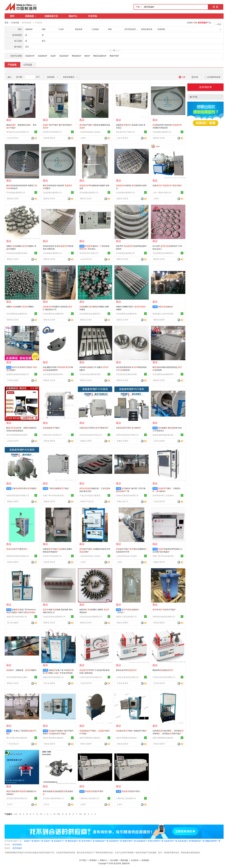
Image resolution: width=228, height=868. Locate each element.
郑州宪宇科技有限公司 (52, 132)
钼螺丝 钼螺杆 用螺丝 (20, 307)
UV (81, 814)
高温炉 (53, 56)
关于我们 (83, 860)
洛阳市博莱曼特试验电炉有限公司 (55, 738)
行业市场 (92, 16)
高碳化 (166, 307)
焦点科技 (117, 863)
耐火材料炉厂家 (157, 841)
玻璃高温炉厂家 (102, 841)
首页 (12, 16)
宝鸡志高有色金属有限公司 (54, 617)
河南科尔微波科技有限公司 (127, 495)
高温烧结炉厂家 (143, 841)
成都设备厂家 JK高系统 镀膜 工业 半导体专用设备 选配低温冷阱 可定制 (58, 673)
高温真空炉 (30, 56)
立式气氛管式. (17, 549)
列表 (195, 77)
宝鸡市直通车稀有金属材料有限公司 (18, 677)
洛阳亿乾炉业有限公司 (52, 435)
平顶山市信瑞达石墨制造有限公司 (91, 495)
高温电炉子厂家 (61, 841)
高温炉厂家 (29, 841)
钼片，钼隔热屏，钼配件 (21, 670)
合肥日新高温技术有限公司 (91, 435)
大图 (182, 77)
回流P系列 (94, 791)
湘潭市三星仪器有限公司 (126, 617)
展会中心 (73, 16)
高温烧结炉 (43, 56)
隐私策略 (124, 860)
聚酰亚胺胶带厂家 (213, 841)
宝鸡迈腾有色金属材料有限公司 (164, 253)
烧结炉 (87, 56)
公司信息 (28, 65)
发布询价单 (205, 87)
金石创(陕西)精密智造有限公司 (55, 374)
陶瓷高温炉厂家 (74, 841)
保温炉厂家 (49, 841)
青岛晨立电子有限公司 (125, 132)
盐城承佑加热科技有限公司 (18, 374)
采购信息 (31, 16)
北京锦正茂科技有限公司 (17, 798)
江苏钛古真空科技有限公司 (91, 677)
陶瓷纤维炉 (114, 56)
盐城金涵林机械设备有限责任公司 (164, 435)
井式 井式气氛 (164, 609)
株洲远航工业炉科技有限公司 (164, 314)
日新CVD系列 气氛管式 (94, 428)
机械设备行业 (51, 16)
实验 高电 (167, 185)
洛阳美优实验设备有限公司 (164, 617)
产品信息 (12, 65)
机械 (82, 246)
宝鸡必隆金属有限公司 (162, 132)
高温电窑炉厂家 (115, 841)
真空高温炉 (17, 844)
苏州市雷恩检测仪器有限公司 (18, 435)
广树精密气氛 (59, 488)
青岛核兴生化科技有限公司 (18, 132)
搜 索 (215, 7)
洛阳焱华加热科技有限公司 (18, 556)
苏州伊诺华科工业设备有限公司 (164, 495)
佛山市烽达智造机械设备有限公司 (18, 738)
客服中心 (104, 860)
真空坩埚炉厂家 (88, 841)
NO (59, 814)
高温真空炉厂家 (171, 841)
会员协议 (135, 860)
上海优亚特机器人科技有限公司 (91, 132)
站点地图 (114, 860)
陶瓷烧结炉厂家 (198, 841)
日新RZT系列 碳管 (128, 428)
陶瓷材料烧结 (163, 670)
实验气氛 (51, 428)
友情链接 (145, 860)
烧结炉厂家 (39, 841)
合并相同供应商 (213, 77)
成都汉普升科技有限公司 (17, 617)
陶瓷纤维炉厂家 (129, 841)
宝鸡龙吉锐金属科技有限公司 (18, 253)
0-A (16, 814)
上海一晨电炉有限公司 (162, 192)
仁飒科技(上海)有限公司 (89, 798)
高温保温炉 (64, 56)
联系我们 (93, 860)
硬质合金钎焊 (126, 670)
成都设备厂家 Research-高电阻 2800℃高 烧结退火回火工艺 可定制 (21, 612)
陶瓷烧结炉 (77, 56)
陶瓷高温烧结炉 (100, 56)
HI (41, 814)
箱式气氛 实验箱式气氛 (131, 731)
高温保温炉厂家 (184, 841)
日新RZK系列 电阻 (24, 488)
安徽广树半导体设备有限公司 (55, 495)
